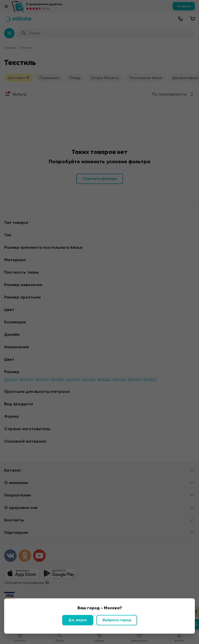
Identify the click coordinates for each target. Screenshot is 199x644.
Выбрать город (117, 620)
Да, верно (78, 620)
